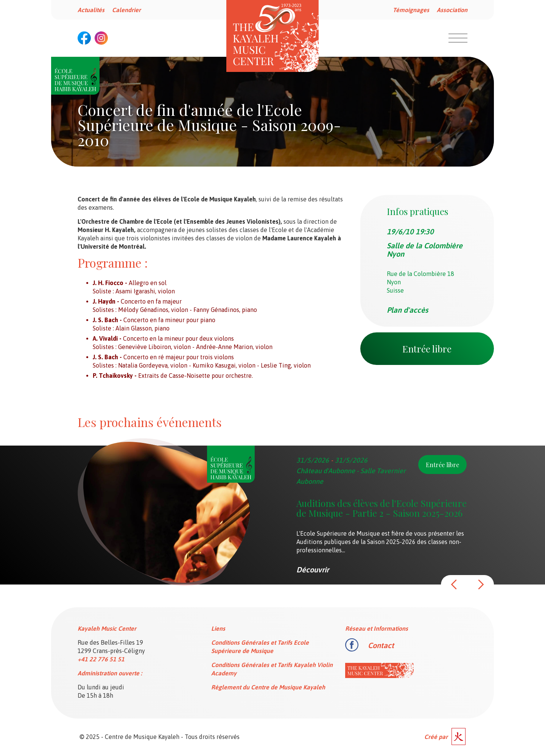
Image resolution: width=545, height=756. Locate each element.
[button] (454, 585)
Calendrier (126, 10)
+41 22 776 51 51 (101, 659)
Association (452, 10)
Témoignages (411, 10)
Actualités (91, 10)
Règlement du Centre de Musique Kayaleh (268, 687)
